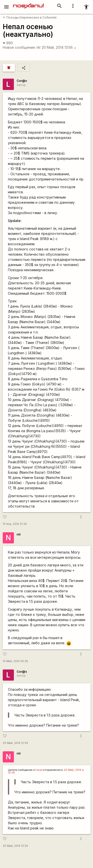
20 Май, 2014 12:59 (15, 743)
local (39, 770)
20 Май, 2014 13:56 (59, 47)
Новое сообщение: (19, 47)
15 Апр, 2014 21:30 (15, 524)
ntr (39, 47)
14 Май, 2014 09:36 (15, 661)
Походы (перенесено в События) (30, 17)
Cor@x (22, 81)
